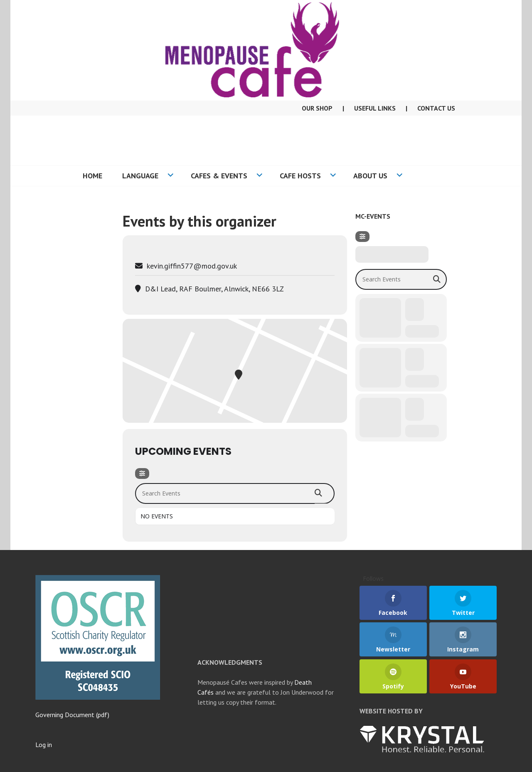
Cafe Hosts (300, 176)
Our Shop (317, 108)
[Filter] (142, 474)
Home (92, 176)
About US (370, 176)
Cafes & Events (219, 176)
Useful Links (375, 108)
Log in (44, 745)
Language (140, 176)
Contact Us (436, 108)
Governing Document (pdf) (72, 715)
